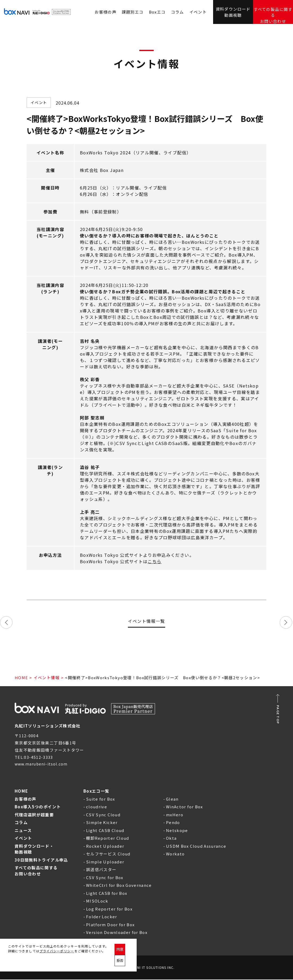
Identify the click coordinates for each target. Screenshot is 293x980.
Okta (171, 839)
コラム (178, 12)
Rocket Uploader (105, 847)
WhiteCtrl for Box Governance (119, 886)
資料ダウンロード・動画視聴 (34, 850)
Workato (175, 854)
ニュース (23, 831)
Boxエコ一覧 (96, 791)
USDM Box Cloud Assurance (196, 847)
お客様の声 (26, 799)
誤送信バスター (101, 870)
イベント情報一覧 (146, 620)
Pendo (173, 823)
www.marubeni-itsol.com (42, 764)
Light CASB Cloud (105, 831)
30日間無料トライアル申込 (41, 860)
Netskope (177, 831)
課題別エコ (133, 12)
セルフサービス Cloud (108, 854)
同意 (123, 962)
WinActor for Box (184, 807)
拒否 (143, 962)
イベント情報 (47, 678)
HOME (21, 678)
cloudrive (97, 807)
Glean (172, 799)
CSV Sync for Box (105, 878)
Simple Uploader (105, 862)
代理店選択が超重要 (34, 815)
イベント (198, 12)
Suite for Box (101, 799)
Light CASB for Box (107, 894)
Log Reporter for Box (109, 909)
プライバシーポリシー (57, 964)
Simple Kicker (102, 823)
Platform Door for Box (110, 925)
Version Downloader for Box (117, 933)
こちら (154, 561)
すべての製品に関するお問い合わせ (273, 12)
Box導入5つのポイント (38, 807)
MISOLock (97, 901)
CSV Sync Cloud (103, 815)
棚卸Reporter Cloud (108, 839)
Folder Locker (102, 917)
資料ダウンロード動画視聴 (233, 12)
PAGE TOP (278, 715)
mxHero (175, 815)
